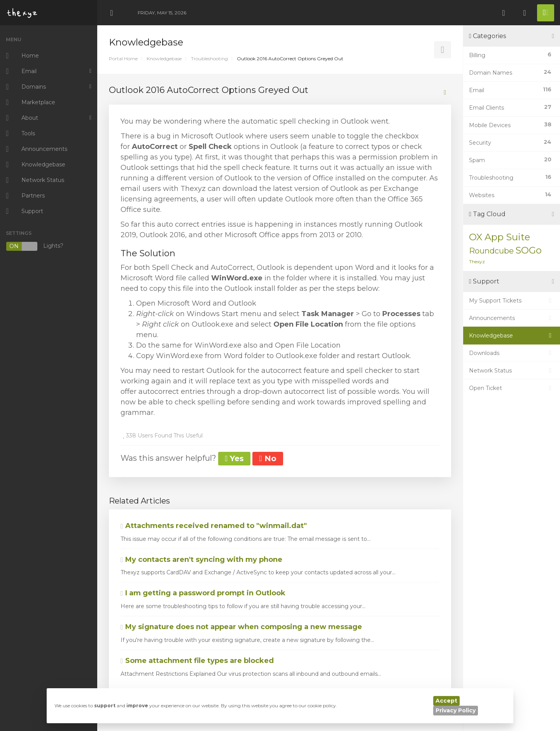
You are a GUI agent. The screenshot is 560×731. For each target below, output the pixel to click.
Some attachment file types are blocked (197, 661)
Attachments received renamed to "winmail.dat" (214, 526)
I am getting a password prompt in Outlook (203, 593)
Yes (234, 458)
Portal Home (123, 59)
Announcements (512, 318)
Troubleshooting (209, 59)
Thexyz (477, 261)
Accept (446, 701)
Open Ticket (512, 388)
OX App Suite (500, 237)
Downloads (512, 353)
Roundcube (491, 251)
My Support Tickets (512, 301)
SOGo (528, 250)
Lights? (35, 246)
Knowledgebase (164, 59)
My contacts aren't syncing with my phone (201, 560)
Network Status (512, 371)
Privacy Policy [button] (456, 710)
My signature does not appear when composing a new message (241, 627)
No (268, 458)
